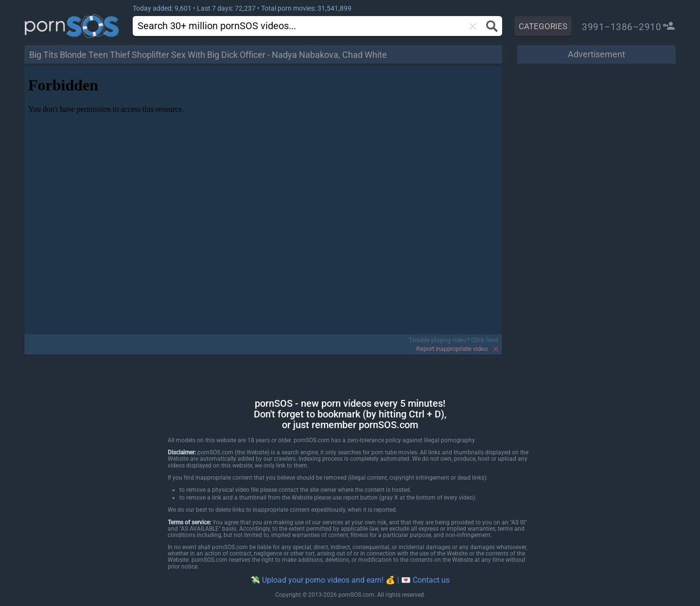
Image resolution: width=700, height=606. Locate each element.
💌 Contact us (425, 580)
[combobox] (302, 26)
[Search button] (490, 26)
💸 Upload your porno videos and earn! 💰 (323, 580)
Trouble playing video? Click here (454, 340)
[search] (285, 26)
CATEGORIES (543, 26)
